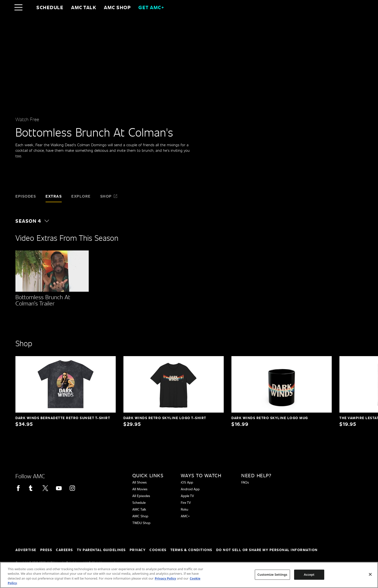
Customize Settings (272, 574)
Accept (309, 574)
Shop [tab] (109, 196)
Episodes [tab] (26, 196)
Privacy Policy (165, 578)
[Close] (370, 574)
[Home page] (29, 7)
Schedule (50, 7)
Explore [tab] (81, 196)
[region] (189, 575)
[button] (35, 221)
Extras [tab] (54, 196)
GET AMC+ (151, 7)
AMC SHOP (117, 7)
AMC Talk (84, 7)
